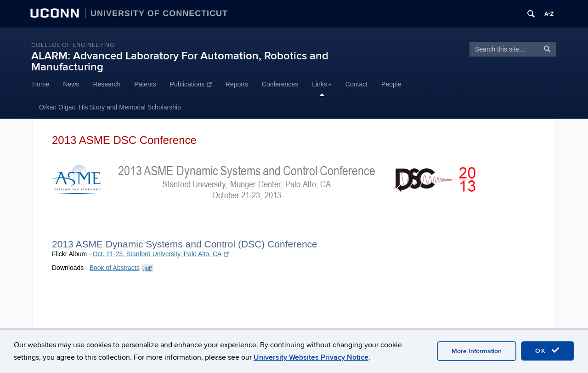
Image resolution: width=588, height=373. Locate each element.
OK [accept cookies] (548, 350)
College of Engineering (73, 45)
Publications (191, 84)
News (71, 84)
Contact (356, 84)
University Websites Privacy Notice (311, 357)
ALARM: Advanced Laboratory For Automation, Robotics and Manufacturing (180, 61)
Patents (145, 84)
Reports (237, 84)
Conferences (280, 84)
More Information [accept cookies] (477, 351)
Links (322, 84)
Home (41, 84)
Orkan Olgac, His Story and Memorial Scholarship (110, 107)
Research (107, 84)
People (391, 84)
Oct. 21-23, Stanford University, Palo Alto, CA (161, 254)
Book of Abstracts (122, 268)
